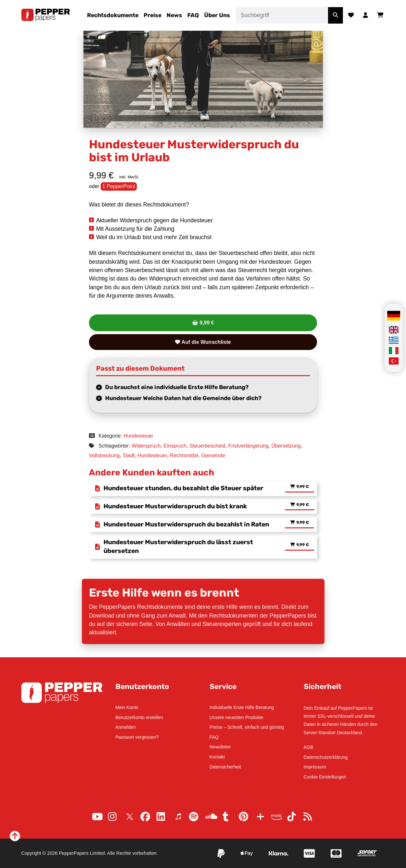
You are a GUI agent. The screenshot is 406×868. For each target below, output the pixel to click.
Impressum (315, 767)
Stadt (129, 455)
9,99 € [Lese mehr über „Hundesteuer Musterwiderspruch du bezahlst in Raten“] (303, 523)
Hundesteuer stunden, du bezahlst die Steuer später (183, 488)
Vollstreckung (104, 455)
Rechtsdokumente (113, 15)
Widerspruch (146, 446)
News (174, 15)
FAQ (193, 15)
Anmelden (126, 727)
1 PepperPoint (119, 186)
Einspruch (175, 446)
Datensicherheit (225, 767)
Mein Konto (127, 707)
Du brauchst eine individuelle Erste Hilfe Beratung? (177, 387)
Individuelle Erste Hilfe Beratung (242, 707)
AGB (309, 747)
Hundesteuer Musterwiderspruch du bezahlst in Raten (186, 524)
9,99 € (207, 323)
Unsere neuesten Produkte (237, 717)
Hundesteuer (138, 436)
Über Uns (217, 15)
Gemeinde (213, 455)
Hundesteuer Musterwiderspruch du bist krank (175, 506)
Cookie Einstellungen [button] (325, 777)
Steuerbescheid (208, 446)
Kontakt (217, 757)
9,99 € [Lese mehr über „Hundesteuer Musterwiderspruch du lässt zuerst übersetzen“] (303, 545)
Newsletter (220, 747)
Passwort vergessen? (137, 737)
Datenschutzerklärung (326, 757)
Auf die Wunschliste (203, 342)
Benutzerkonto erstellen (139, 717)
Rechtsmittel (184, 455)
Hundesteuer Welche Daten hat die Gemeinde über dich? (183, 398)
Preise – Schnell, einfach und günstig (247, 727)
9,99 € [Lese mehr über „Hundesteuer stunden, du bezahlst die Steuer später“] (303, 487)
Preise (153, 15)
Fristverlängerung (249, 446)
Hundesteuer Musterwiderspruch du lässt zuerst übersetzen (178, 546)
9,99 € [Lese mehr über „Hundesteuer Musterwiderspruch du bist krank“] (303, 505)
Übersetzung (286, 446)
